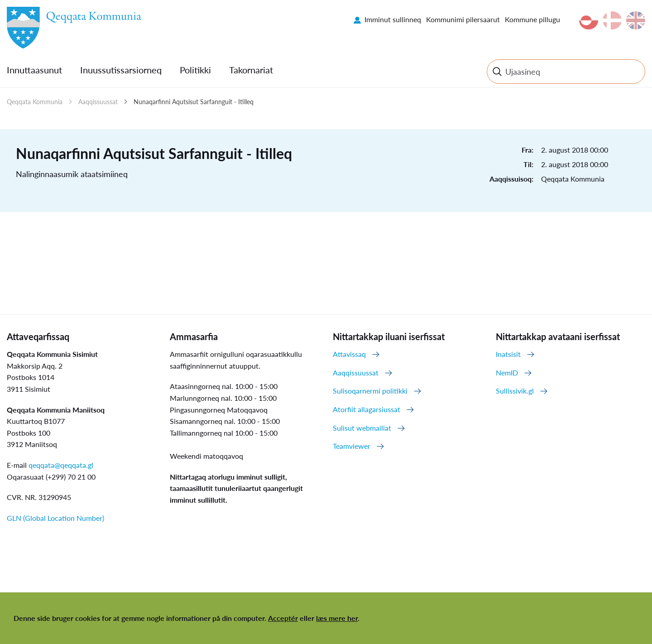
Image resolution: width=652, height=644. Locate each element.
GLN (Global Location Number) (55, 518)
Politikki (195, 70)
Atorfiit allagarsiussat (367, 409)
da (612, 20)
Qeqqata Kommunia (35, 102)
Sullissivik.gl (515, 391)
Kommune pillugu (532, 19)
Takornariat (251, 70)
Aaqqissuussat (98, 102)
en (636, 20)
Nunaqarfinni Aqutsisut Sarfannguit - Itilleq (194, 102)
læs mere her (337, 618)
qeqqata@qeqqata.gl (61, 465)
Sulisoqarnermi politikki (370, 391)
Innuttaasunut (34, 70)
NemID (507, 372)
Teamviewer (352, 446)
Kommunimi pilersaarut (463, 19)
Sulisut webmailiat (362, 428)
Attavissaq (349, 354)
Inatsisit (508, 354)
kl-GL (589, 20)
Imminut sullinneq (393, 19)
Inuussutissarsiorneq (121, 70)
